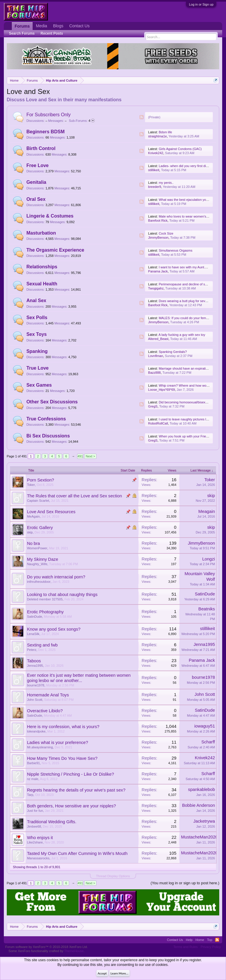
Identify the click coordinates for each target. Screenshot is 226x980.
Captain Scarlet (38, 501)
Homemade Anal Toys (48, 695)
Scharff (208, 742)
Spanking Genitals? (173, 352)
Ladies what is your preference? (58, 742)
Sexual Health (42, 284)
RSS (142, 117)
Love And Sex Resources (51, 512)
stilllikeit (154, 170)
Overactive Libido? (45, 711)
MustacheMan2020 (199, 837)
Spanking (37, 351)
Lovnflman (156, 356)
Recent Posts (52, 33)
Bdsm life (165, 132)
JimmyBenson (158, 238)
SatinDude (205, 594)
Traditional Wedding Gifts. (52, 822)
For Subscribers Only (49, 115)
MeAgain (33, 516)
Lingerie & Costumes (50, 216)
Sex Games (39, 385)
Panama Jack (158, 271)
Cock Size (166, 233)
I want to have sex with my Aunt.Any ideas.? (190, 267)
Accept (102, 973)
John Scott (35, 700)
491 (80, 456)
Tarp (30, 795)
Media (41, 26)
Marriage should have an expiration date (187, 368)
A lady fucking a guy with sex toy (182, 335)
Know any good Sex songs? (54, 629)
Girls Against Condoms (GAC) (180, 149)
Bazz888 (154, 373)
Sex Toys (37, 334)
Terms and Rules (186, 947)
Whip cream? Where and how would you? (189, 385)
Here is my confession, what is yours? (63, 727)
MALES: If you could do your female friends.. (191, 318)
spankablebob (201, 789)
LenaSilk (33, 634)
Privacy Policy (211, 947)
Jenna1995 (204, 644)
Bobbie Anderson (199, 805)
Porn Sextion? (41, 480)
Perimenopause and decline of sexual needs (190, 284)
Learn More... (119, 973)
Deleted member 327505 (45, 599)
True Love (38, 368)
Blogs (58, 26)
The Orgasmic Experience (55, 250)
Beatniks (207, 609)
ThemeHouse (74, 951)
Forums (22, 26)
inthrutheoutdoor (39, 582)
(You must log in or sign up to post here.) (185, 883)
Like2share (35, 842)
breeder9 (154, 187)
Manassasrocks (38, 858)
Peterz (32, 650)
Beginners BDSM (46, 132)
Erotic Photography (45, 612)
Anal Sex (36, 300)
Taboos (34, 661)
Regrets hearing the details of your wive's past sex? (76, 790)
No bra (34, 543)
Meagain (207, 511)
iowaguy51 (205, 726)
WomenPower (37, 548)
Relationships (42, 267)
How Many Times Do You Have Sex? (62, 758)
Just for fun (35, 811)
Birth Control (41, 148)
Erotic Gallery (40, 528)
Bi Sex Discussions (48, 436)
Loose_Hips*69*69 (161, 390)
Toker (31, 485)
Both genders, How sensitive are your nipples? (72, 806)
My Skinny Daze (43, 559)
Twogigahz (156, 288)
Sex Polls (37, 318)
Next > (90, 456)
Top (210, 940)
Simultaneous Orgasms (175, 250)
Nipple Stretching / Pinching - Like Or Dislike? (71, 774)
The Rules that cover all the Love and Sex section (75, 496)
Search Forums (22, 33)
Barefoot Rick (158, 220)
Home (200, 940)
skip (211, 496)
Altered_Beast (158, 339)
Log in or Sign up (201, 4)
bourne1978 (36, 685)
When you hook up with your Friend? (185, 436)
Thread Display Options (113, 876)
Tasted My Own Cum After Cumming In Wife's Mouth (77, 853)
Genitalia (36, 182)
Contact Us (79, 26)
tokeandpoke (36, 731)
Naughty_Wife (37, 564)
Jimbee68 (34, 826)
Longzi (208, 559)
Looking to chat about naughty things (62, 595)
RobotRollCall (158, 423)
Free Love (38, 165)
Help (189, 940)
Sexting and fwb (42, 645)
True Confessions (46, 419)
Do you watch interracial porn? (56, 577)
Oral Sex (36, 199)
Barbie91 (34, 763)
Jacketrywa (204, 821)
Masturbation (41, 233)
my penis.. (166, 183)
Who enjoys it (40, 838)
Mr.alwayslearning (40, 747)
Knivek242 (156, 153)
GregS (153, 406)
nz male (33, 779)
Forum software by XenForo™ (47, 947)
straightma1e (157, 136)
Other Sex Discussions (52, 402)
